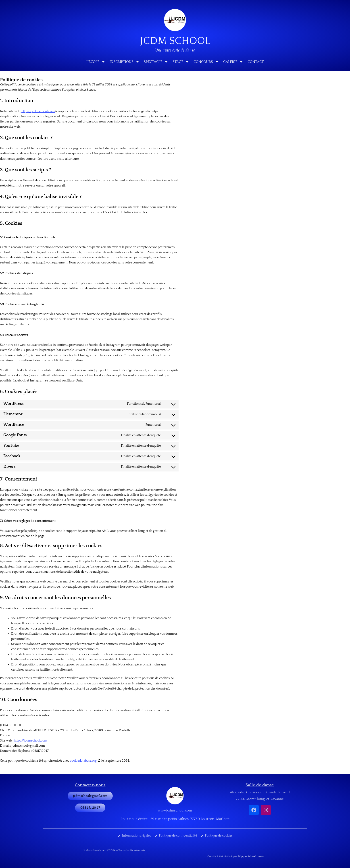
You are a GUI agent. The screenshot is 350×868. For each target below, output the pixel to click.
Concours (206, 62)
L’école (96, 62)
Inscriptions (124, 62)
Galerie (233, 62)
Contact (256, 62)
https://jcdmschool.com (38, 111)
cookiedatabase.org (83, 761)
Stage (181, 62)
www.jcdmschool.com (175, 809)
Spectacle (156, 62)
